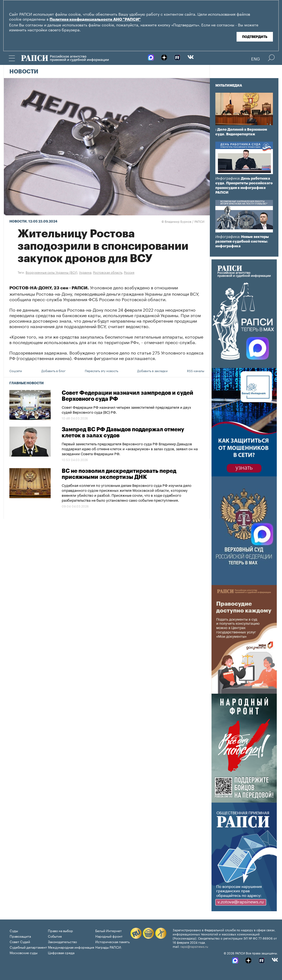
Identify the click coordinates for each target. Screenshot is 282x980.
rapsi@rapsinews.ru (194, 946)
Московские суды (24, 952)
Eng (256, 58)
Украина (85, 272)
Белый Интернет (109, 930)
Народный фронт (109, 936)
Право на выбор (60, 930)
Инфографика (227, 178)
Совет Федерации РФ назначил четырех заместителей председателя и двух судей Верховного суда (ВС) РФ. (126, 409)
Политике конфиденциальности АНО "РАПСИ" (95, 20)
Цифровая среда (61, 952)
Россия (129, 272)
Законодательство (62, 941)
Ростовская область (108, 272)
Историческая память (112, 941)
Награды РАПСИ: (109, 947)
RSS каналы (196, 370)
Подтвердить (255, 37)
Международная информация (71, 947)
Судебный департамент (28, 947)
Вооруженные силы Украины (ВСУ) (51, 272)
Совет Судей (20, 941)
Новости (24, 72)
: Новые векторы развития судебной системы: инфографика (242, 241)
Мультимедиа (229, 86)
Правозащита (20, 936)
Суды (14, 930)
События (55, 936)
